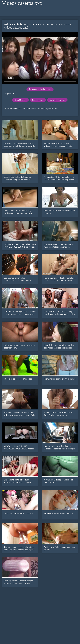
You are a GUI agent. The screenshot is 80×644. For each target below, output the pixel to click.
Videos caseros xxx (22, 3)
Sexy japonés (38, 100)
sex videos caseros (57, 100)
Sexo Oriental (20, 100)
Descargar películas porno (40, 89)
